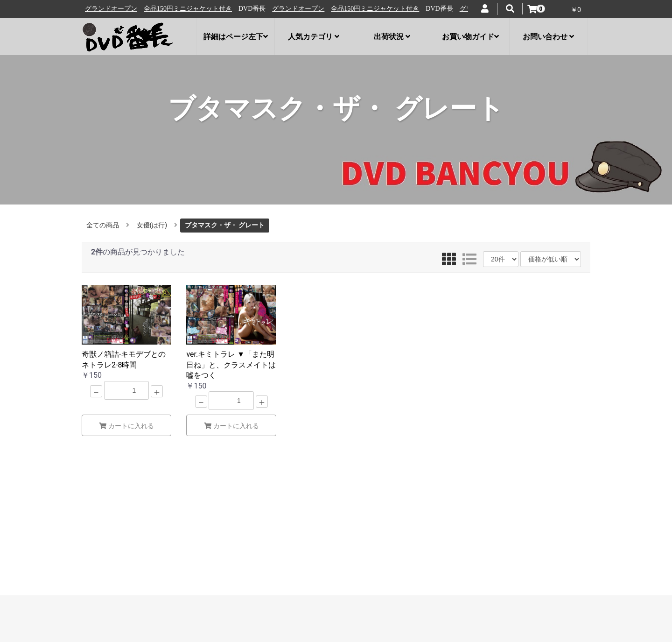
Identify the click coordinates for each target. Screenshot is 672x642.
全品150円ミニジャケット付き (192, 9)
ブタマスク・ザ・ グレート (225, 225)
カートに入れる (126, 426)
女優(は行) (152, 225)
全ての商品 (103, 225)
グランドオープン (116, 9)
